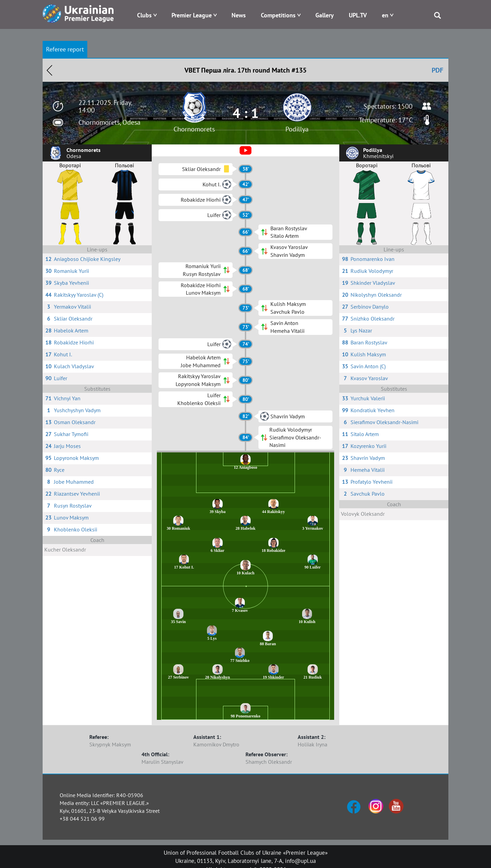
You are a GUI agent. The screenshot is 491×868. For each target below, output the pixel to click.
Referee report (65, 49)
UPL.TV (358, 15)
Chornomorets (194, 129)
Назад (49, 70)
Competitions (278, 15)
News (239, 15)
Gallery (325, 15)
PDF (437, 70)
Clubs (144, 15)
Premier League (192, 15)
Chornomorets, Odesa (109, 122)
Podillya (297, 129)
